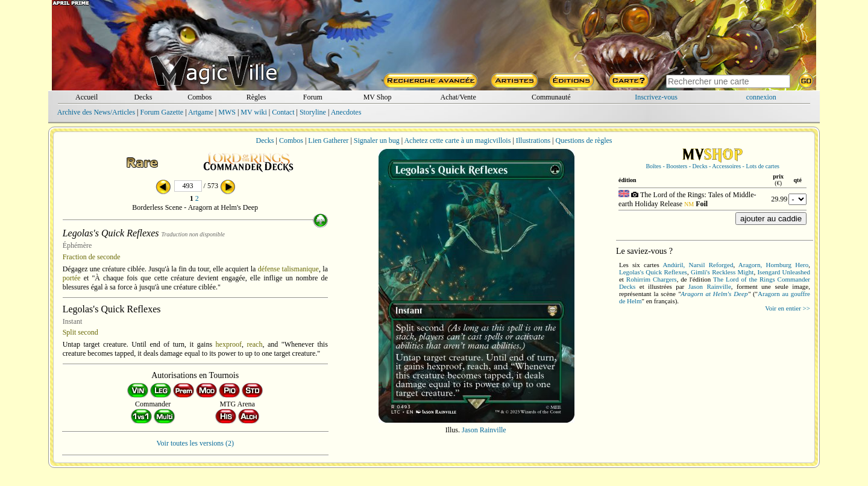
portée (72, 278)
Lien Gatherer (328, 140)
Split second (80, 332)
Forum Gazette (162, 112)
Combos (200, 97)
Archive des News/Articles (96, 112)
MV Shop (378, 97)
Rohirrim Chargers (652, 279)
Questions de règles (584, 140)
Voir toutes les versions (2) (195, 443)
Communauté (551, 97)
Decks (143, 97)
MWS (227, 112)
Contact (283, 112)
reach (254, 344)
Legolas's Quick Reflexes (653, 272)
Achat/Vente (458, 97)
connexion (761, 97)
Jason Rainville (484, 430)
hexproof (229, 344)
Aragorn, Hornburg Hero (773, 265)
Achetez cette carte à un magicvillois (457, 140)
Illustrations (533, 140)
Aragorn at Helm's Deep (714, 294)
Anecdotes (346, 112)
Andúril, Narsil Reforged (698, 265)
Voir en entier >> (788, 308)
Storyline (313, 112)
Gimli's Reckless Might (722, 272)
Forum (313, 97)
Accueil (86, 97)
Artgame (201, 112)
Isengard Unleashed (784, 272)
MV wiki (253, 112)
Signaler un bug (377, 140)
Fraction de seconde (92, 257)
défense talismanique (288, 269)
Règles (256, 97)
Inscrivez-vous (656, 97)
